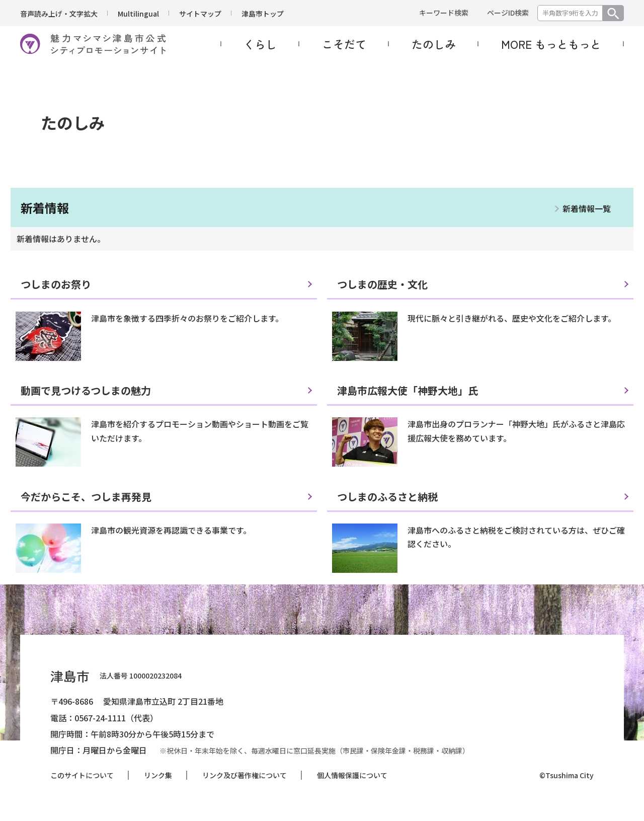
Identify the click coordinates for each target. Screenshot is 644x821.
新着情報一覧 (587, 208)
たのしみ (434, 44)
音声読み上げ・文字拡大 (59, 14)
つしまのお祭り (56, 284)
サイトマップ (200, 14)
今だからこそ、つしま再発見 (86, 497)
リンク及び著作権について (245, 775)
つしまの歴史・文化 (382, 284)
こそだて (344, 44)
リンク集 (158, 775)
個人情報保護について (352, 775)
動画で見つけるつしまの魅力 (86, 390)
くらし (260, 44)
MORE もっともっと (551, 44)
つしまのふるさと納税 (387, 497)
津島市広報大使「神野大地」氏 (408, 390)
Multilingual (138, 14)
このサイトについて (82, 775)
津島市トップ (263, 14)
